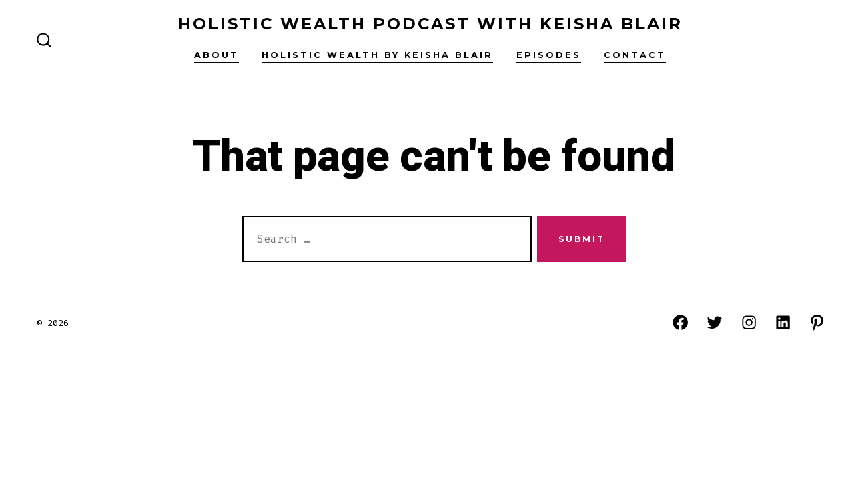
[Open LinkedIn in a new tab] (783, 322)
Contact (635, 55)
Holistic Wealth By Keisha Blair (377, 55)
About (216, 55)
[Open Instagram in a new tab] (749, 322)
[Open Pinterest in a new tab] (817, 322)
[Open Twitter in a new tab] (714, 322)
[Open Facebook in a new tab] (680, 322)
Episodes (549, 55)
